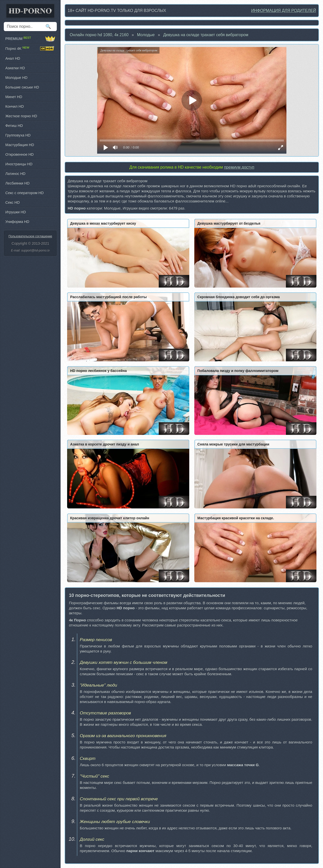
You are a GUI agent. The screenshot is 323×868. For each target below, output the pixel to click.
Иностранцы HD (19, 164)
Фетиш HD (14, 126)
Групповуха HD (18, 135)
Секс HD (12, 202)
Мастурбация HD (20, 145)
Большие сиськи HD (22, 87)
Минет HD (14, 97)
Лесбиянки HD (17, 183)
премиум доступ (239, 167)
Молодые (146, 35)
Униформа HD (17, 222)
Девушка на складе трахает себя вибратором (206, 35)
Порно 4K (30, 49)
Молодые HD (16, 78)
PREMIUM (30, 39)
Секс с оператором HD (24, 193)
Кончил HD (15, 106)
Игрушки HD (16, 212)
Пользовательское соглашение (30, 236)
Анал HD (13, 58)
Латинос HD (15, 174)
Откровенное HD (19, 154)
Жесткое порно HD (21, 116)
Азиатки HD (15, 68)
